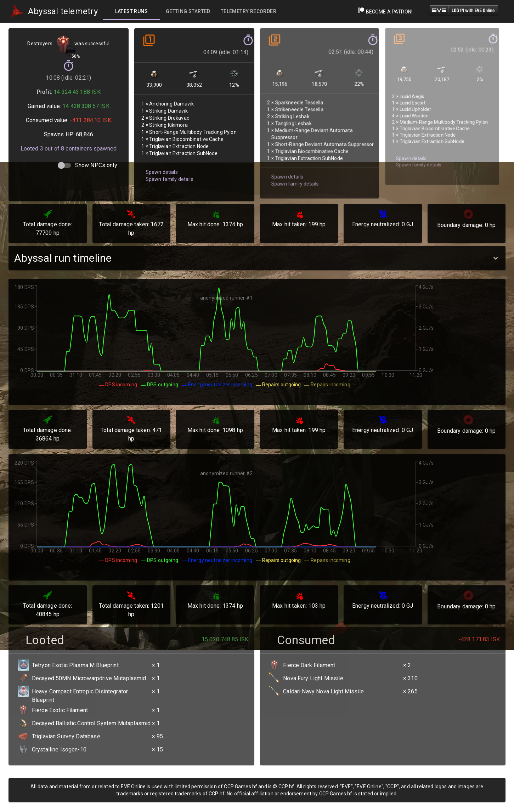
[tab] (131, 11)
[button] (257, 258)
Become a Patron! (385, 12)
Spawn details (161, 166)
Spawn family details (168, 172)
